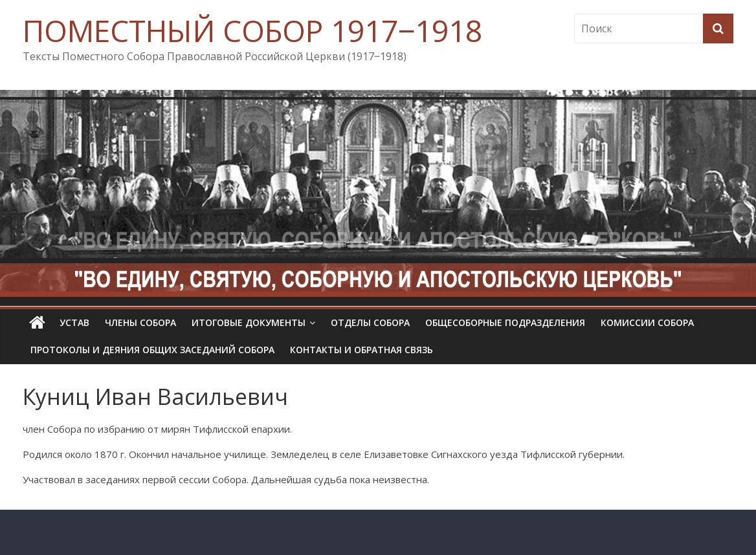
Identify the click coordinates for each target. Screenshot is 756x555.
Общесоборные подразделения (505, 322)
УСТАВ (74, 322)
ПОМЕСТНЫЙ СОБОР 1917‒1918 (252, 30)
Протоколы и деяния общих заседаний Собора (152, 350)
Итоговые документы (249, 322)
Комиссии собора (647, 322)
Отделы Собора (370, 322)
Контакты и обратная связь (361, 350)
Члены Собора (140, 322)
